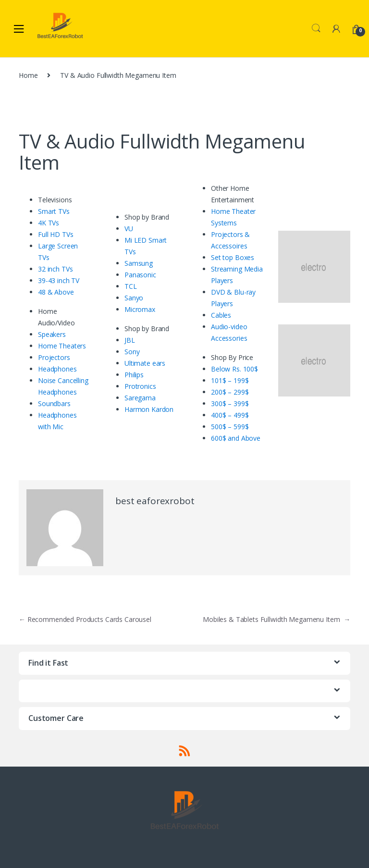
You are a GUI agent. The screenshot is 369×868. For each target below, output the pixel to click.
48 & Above (56, 292)
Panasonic (140, 275)
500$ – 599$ (230, 427)
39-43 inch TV (59, 280)
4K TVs (49, 223)
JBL (130, 340)
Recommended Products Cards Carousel (85, 619)
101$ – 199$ (230, 380)
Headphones (57, 369)
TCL (131, 286)
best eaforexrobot (155, 501)
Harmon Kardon (149, 409)
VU (129, 229)
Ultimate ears (145, 363)
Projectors (54, 357)
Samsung (139, 263)
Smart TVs (54, 211)
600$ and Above (236, 438)
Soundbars (54, 403)
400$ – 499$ (230, 415)
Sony (132, 352)
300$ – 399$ (230, 403)
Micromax (140, 309)
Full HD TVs (55, 234)
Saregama (140, 398)
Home (28, 75)
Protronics (140, 386)
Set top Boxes (233, 257)
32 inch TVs (55, 269)
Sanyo (134, 298)
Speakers (52, 334)
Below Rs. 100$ (234, 369)
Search (316, 28)
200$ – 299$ (230, 392)
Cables (221, 315)
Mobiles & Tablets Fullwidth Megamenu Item (277, 619)
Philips (134, 375)
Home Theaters (62, 346)
